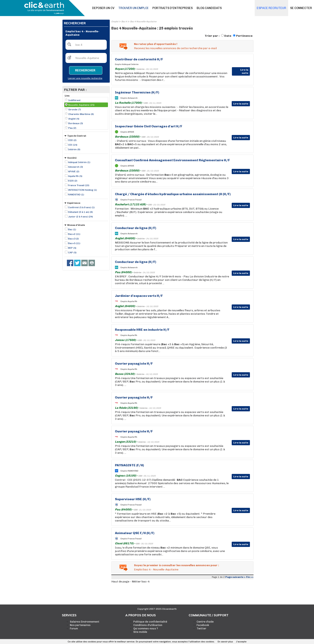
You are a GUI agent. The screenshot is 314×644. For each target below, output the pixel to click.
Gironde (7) (75, 110)
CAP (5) (72, 253)
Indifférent (74, 100)
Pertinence (244, 36)
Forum (74, 628)
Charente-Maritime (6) (81, 114)
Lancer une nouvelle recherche (85, 78)
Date (228, 36)
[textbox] (86, 45)
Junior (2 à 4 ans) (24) (81, 217)
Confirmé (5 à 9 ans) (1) (81, 207)
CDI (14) (73, 145)
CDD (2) (72, 140)
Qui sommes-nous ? (146, 628)
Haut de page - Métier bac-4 (130, 582)
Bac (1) (72, 229)
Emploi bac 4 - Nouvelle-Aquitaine (156, 569)
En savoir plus (225, 642)
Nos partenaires (80, 625)
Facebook (203, 625)
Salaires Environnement (85, 622)
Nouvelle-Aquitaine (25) (81, 105)
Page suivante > (235, 577)
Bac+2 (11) (74, 234)
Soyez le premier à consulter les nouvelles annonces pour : (176, 565)
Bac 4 (124, 22)
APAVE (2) (74, 171)
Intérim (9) (74, 149)
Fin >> (250, 577)
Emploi (115, 22)
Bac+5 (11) (74, 243)
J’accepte (241, 642)
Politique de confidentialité (150, 622)
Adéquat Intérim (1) (79, 162)
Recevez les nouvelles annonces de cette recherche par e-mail (175, 48)
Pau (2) (72, 128)
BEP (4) (72, 248)
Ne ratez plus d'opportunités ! (156, 44)
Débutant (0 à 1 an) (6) (81, 212)
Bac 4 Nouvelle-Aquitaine (143, 22)
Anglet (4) (74, 119)
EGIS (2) (73, 181)
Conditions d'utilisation (148, 625)
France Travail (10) (79, 185)
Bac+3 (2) (73, 239)
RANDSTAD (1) (76, 195)
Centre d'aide (205, 622)
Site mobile (140, 632)
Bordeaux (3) (76, 123)
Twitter (201, 628)
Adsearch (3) (75, 167)
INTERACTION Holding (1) (83, 190)
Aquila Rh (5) (75, 176)
